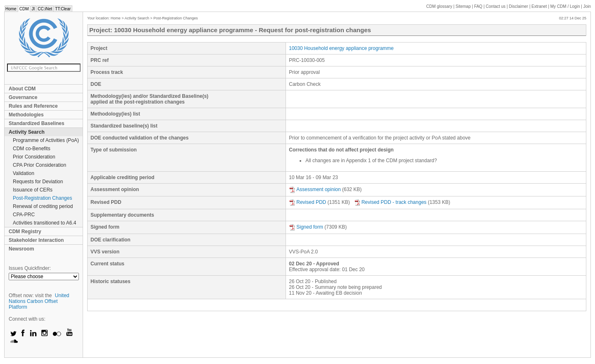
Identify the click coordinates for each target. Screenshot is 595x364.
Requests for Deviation (38, 182)
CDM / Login (566, 6)
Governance (23, 97)
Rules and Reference (33, 106)
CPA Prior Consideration (39, 165)
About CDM (22, 89)
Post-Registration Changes (42, 198)
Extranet (539, 6)
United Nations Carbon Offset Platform (39, 301)
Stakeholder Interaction (36, 240)
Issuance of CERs (33, 190)
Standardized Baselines (37, 123)
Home (11, 9)
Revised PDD (307, 202)
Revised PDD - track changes (390, 202)
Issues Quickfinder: (30, 268)
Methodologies (26, 115)
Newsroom (21, 249)
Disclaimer (519, 6)
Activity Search (27, 132)
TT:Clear (63, 9)
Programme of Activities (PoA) (46, 140)
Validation (24, 173)
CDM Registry (25, 232)
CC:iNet (45, 9)
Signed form (306, 227)
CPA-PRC (24, 215)
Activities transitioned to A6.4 (44, 223)
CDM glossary (439, 6)
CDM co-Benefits (32, 149)
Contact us (496, 6)
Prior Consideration (34, 157)
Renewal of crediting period (43, 206)
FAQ (478, 6)
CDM (24, 9)
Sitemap (463, 6)
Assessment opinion (315, 189)
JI (33, 9)
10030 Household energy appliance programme (341, 48)
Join (587, 6)
